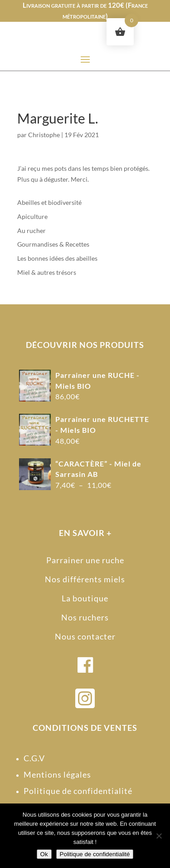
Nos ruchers (85, 617)
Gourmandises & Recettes (53, 244)
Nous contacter (85, 636)
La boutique (85, 598)
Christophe (44, 135)
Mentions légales (57, 774)
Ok (44, 854)
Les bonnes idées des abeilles (57, 258)
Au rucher (32, 231)
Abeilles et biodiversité (49, 202)
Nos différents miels (85, 579)
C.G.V (34, 758)
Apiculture (32, 216)
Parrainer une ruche (85, 560)
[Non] (159, 836)
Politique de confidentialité (78, 791)
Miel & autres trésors (47, 272)
